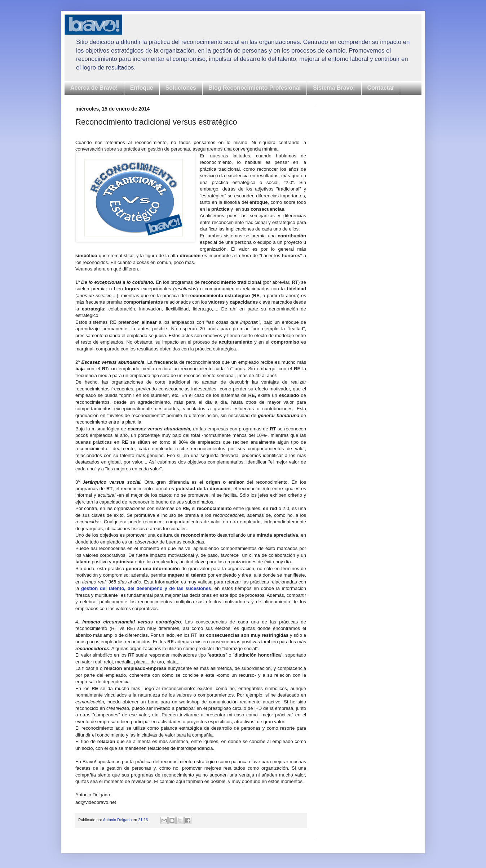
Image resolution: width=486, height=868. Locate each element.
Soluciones (181, 88)
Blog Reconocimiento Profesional (255, 88)
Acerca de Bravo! (94, 88)
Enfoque (142, 88)
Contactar (381, 88)
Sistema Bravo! (334, 88)
